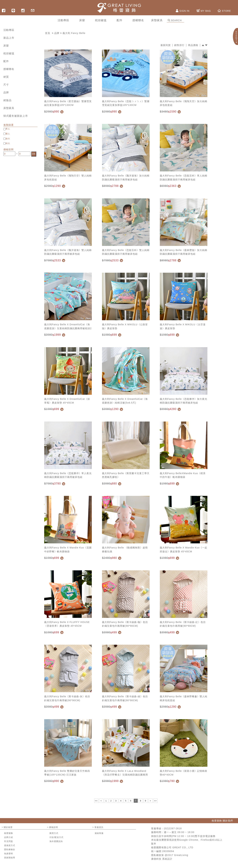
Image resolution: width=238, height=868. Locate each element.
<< (96, 801)
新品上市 (9, 38)
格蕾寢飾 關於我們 (222, 821)
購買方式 (54, 833)
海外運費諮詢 (56, 841)
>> (155, 801)
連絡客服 (99, 833)
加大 (8, 139)
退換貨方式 (10, 845)
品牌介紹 (8, 837)
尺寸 (6, 85)
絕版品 (7, 100)
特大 (8, 143)
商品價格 (193, 45)
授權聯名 (9, 69)
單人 (8, 129)
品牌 (6, 92)
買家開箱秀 (10, 858)
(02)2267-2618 (173, 828)
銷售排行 (179, 45)
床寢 (6, 46)
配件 (6, 61)
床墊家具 (9, 108)
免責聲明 (8, 854)
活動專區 (9, 30)
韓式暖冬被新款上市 (16, 116)
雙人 (8, 134)
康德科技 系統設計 (162, 859)
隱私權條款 (10, 850)
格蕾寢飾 (8, 833)
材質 (6, 77)
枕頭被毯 (9, 53)
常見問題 (8, 841)
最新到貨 (166, 45)
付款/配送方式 (56, 837)
